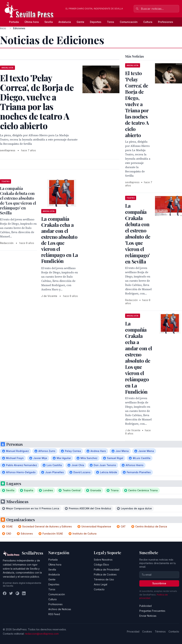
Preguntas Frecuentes (152, 611)
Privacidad (133, 632)
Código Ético (101, 565)
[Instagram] (17, 593)
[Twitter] (11, 593)
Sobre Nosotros (103, 560)
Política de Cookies (105, 574)
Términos (160, 632)
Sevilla (49, 22)
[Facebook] (5, 593)
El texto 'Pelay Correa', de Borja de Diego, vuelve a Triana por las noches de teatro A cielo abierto (137, 104)
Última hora (32, 22)
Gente (80, 22)
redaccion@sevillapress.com (42, 634)
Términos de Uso (104, 579)
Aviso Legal (101, 584)
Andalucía (65, 22)
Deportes (96, 22)
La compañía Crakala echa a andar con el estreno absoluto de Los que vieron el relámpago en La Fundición (60, 240)
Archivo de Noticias (60, 609)
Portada (14, 22)
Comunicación (129, 22)
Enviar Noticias (148, 616)
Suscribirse (159, 583)
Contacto (99, 589)
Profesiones (166, 22)
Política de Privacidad (107, 570)
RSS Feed (54, 614)
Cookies (147, 632)
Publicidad (145, 606)
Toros (111, 22)
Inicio (3, 28)
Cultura (148, 22)
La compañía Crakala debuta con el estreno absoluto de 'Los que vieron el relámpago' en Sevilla (18, 201)
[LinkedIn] (24, 593)
